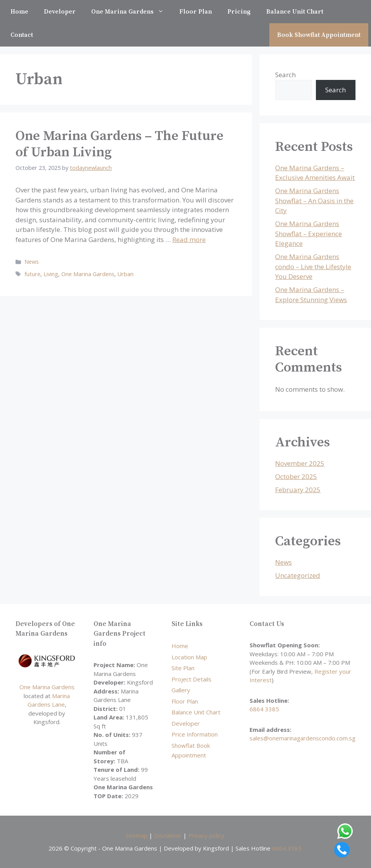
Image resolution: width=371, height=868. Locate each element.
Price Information (195, 734)
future (32, 274)
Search (285, 75)
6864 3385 (264, 709)
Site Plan (183, 668)
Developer (60, 12)
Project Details (192, 679)
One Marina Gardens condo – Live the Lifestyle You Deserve (313, 266)
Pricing (239, 12)
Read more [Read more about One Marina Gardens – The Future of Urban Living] (189, 239)
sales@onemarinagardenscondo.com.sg (303, 738)
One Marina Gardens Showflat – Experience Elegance (309, 233)
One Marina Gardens (131, 12)
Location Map (189, 657)
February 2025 (298, 490)
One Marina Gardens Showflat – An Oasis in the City (314, 201)
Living (51, 274)
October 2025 (296, 476)
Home (19, 12)
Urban (126, 274)
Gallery (181, 690)
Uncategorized (298, 575)
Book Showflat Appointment (319, 35)
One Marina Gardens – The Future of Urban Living (120, 144)
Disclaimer (168, 835)
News (32, 262)
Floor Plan (196, 12)
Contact (22, 35)
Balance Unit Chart (295, 12)
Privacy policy (206, 835)
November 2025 (300, 463)
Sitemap (137, 835)
